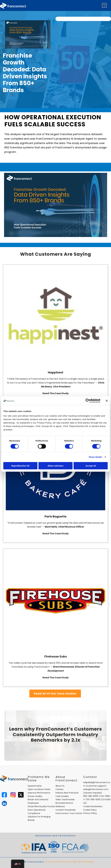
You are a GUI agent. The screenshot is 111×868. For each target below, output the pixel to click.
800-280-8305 (91, 796)
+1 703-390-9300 (92, 800)
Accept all (91, 466)
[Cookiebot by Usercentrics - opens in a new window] (88, 401)
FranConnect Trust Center (69, 813)
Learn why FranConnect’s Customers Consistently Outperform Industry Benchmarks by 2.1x (55, 734)
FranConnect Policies (59, 862)
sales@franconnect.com (96, 789)
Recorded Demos (64, 803)
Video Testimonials (65, 800)
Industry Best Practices (67, 793)
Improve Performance (39, 793)
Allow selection (55, 466)
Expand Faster (35, 786)
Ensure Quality (35, 796)
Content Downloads (66, 810)
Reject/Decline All (20, 466)
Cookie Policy (90, 810)
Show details (95, 457)
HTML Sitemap (84, 862)
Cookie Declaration (93, 806)
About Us (60, 786)
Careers (59, 789)
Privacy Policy (90, 813)
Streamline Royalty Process (41, 806)
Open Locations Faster (39, 789)
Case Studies (62, 796)
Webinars (60, 806)
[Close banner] (107, 401)
